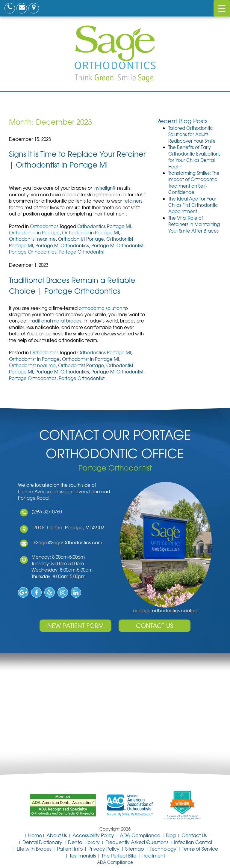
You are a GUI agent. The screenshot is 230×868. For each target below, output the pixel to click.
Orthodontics (44, 226)
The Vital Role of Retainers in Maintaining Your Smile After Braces (194, 224)
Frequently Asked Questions (137, 842)
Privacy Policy (104, 849)
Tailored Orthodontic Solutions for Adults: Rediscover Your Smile (192, 134)
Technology (163, 849)
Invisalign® (105, 188)
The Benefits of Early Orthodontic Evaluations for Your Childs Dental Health (194, 157)
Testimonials (83, 855)
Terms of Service (200, 849)
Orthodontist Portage (81, 239)
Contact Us (155, 625)
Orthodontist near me (32, 239)
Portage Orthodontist (82, 252)
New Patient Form (75, 625)
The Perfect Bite (119, 855)
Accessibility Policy (93, 835)
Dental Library (84, 842)
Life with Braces (34, 849)
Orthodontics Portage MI (104, 226)
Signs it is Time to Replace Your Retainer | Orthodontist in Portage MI (77, 159)
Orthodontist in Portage (34, 233)
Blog (171, 835)
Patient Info (70, 849)
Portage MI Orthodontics (62, 245)
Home (35, 835)
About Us (57, 835)
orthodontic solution (100, 308)
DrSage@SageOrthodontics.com (66, 542)
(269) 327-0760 (46, 512)
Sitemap (135, 849)
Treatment (153, 855)
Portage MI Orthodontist (117, 245)
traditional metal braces (55, 321)
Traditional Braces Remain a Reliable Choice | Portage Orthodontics (72, 285)
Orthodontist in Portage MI (90, 233)
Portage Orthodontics (33, 252)
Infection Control (193, 842)
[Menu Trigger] (222, 8)
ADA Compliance (140, 835)
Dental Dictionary (42, 842)
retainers (133, 201)
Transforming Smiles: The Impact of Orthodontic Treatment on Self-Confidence (194, 183)
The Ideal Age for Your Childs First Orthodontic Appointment (193, 205)
